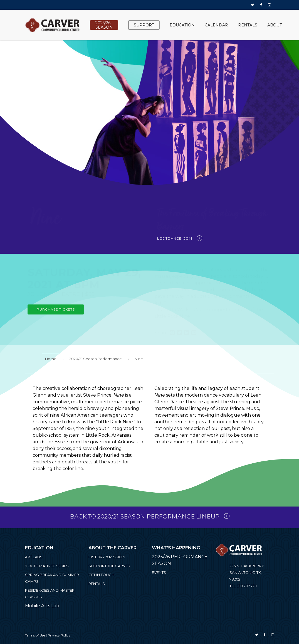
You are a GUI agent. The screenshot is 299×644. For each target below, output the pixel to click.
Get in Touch (101, 575)
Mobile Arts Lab (42, 606)
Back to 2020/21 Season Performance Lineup (145, 516)
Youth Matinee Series (47, 566)
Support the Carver (109, 566)
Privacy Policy (59, 635)
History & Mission (107, 557)
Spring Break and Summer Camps (52, 578)
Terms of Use (35, 635)
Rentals (97, 584)
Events (159, 572)
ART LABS (34, 557)
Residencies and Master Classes (50, 594)
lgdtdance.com (175, 238)
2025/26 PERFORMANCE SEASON (180, 560)
